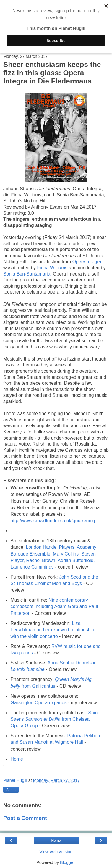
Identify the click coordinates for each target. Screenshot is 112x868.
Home (17, 759)
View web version (56, 852)
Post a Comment (25, 818)
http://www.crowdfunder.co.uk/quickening (53, 521)
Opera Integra (87, 262)
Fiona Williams (52, 268)
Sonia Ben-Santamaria (27, 274)
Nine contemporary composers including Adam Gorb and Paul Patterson (54, 606)
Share (11, 790)
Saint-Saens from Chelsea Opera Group (56, 719)
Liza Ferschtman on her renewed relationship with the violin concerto (52, 630)
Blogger (67, 862)
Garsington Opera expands (39, 703)
